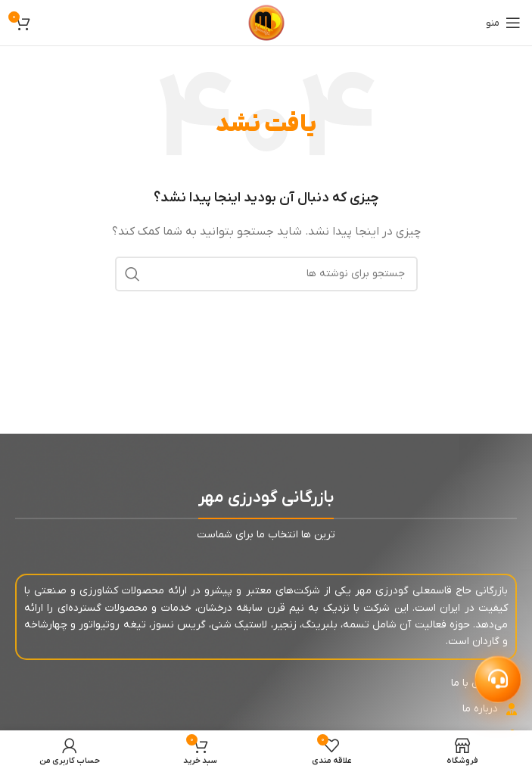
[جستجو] (266, 274)
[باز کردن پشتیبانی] (498, 679)
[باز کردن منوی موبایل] (503, 23)
